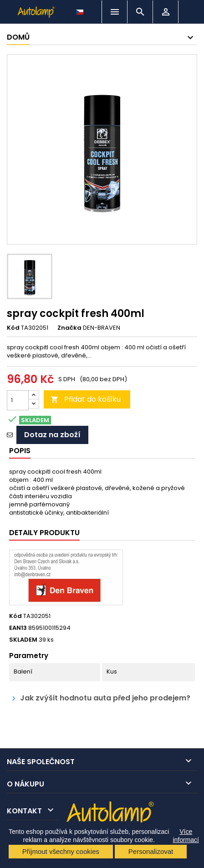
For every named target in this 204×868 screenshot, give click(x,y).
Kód (13, 328)
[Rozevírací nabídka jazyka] (81, 10)
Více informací (186, 836)
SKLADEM (23, 640)
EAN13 (18, 628)
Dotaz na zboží (52, 435)
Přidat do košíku (86, 399)
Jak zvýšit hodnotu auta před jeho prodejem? (100, 699)
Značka (69, 328)
